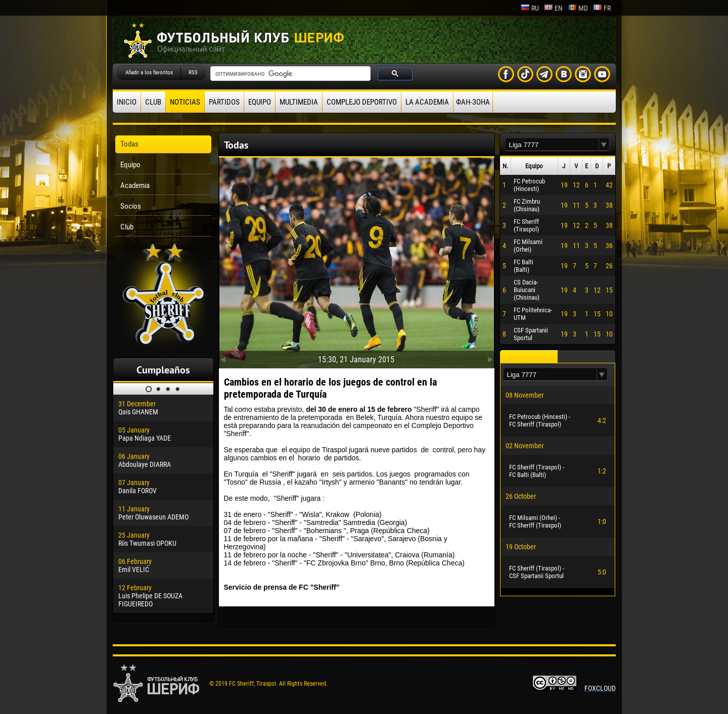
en (553, 8)
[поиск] (289, 74)
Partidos (224, 102)
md (578, 8)
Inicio (127, 102)
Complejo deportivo (362, 102)
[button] (604, 145)
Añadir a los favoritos (149, 73)
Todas (129, 144)
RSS (193, 73)
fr (602, 8)
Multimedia (299, 102)
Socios (131, 206)
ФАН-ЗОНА (473, 102)
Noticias (185, 102)
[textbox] (552, 145)
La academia (427, 102)
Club (153, 102)
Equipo (260, 102)
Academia (135, 185)
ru (530, 8)
